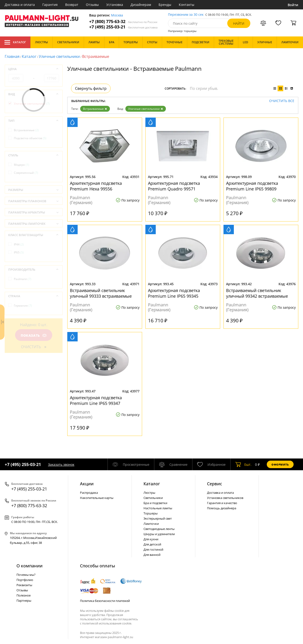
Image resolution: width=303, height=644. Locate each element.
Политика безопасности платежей (105, 601)
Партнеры (24, 601)
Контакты (187, 5)
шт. (243, 464)
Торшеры (151, 513)
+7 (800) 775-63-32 (123, 22)
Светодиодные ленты (159, 529)
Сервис (215, 484)
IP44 (19, 244)
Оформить (280, 464)
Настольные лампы (158, 508)
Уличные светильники (59, 56)
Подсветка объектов (30, 138)
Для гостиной (153, 549)
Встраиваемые (95, 109)
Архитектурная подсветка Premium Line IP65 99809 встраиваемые (252, 186)
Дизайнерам (141, 5)
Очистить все (282, 101)
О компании (30, 566)
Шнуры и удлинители (159, 534)
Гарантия (50, 5)
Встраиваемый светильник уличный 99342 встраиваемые (257, 293)
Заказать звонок (61, 464)
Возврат (72, 5)
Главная (12, 56)
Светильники (153, 498)
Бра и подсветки (155, 503)
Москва (117, 15)
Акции (87, 484)
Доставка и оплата (20, 5)
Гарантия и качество (222, 503)
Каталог (15, 42)
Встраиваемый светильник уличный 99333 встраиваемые (101, 293)
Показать (34, 335)
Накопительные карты (97, 498)
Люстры (149, 493)
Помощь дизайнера (222, 508)
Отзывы (92, 5)
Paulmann (23, 279)
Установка (115, 5)
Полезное (24, 595)
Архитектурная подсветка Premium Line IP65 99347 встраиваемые (96, 400)
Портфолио (25, 580)
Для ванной (152, 555)
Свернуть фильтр (91, 88)
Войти (293, 5)
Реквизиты (24, 585)
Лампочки (151, 524)
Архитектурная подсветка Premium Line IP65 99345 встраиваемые (174, 293)
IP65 (19, 252)
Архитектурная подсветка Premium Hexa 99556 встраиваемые (96, 186)
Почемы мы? (26, 575)
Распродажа (89, 493)
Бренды (165, 5)
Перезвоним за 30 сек (186, 15)
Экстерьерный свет (158, 518)
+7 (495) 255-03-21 (123, 27)
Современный (26, 173)
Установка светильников (225, 498)
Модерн (22, 165)
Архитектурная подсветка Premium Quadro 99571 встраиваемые (174, 186)
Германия (23, 306)
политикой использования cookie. (107, 623)
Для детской (152, 544)
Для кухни (151, 539)
